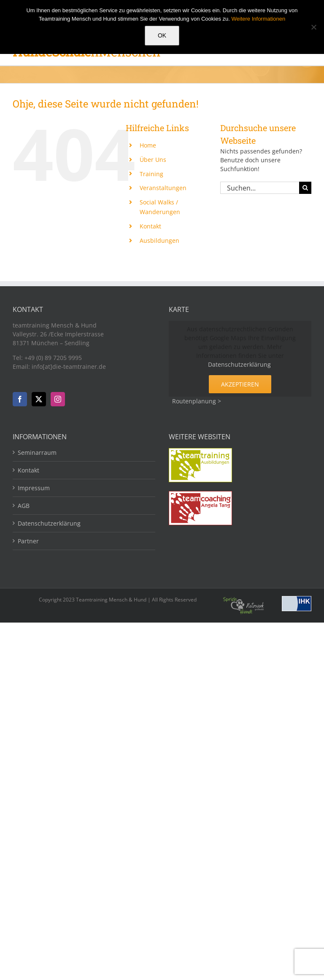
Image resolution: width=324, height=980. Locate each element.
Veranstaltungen (163, 188)
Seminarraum (37, 452)
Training (151, 174)
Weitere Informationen (259, 19)
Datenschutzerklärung (239, 364)
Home (148, 145)
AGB (24, 506)
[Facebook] (20, 399)
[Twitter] (39, 399)
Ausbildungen (159, 240)
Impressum (34, 488)
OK (162, 35)
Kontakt (150, 226)
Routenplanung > (197, 401)
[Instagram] (58, 399)
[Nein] (313, 27)
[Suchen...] (260, 188)
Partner (28, 541)
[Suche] (305, 188)
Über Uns (153, 160)
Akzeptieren (240, 384)
